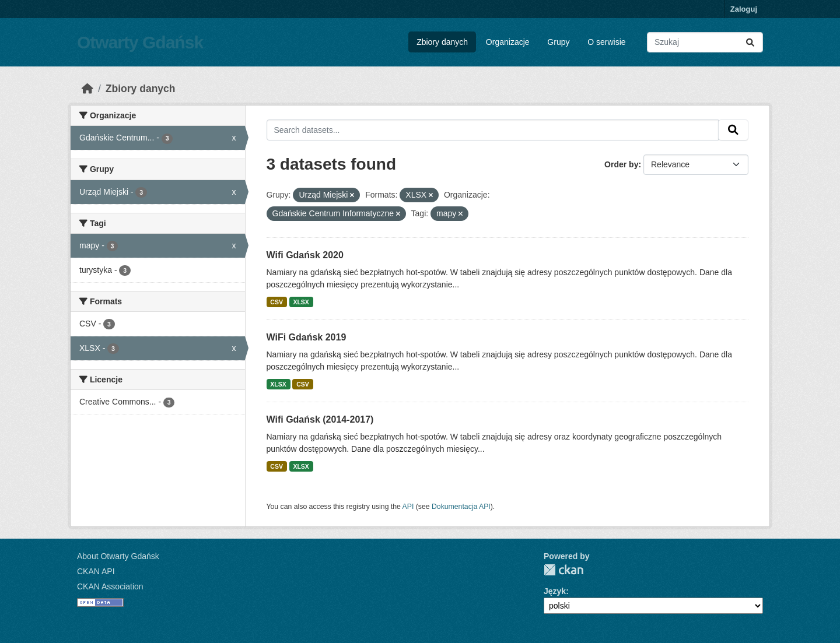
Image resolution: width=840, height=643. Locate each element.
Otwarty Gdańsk (140, 42)
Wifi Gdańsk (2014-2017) (320, 419)
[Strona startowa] (87, 89)
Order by (621, 164)
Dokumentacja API (461, 507)
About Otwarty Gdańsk (118, 556)
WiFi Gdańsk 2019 (307, 337)
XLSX (301, 302)
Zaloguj (744, 9)
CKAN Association (110, 586)
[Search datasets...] (705, 42)
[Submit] (750, 42)
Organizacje (508, 42)
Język (555, 591)
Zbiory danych (442, 42)
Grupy (558, 42)
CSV (276, 302)
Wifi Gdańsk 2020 (305, 255)
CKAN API (96, 571)
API (408, 507)
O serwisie (606, 42)
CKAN (563, 570)
